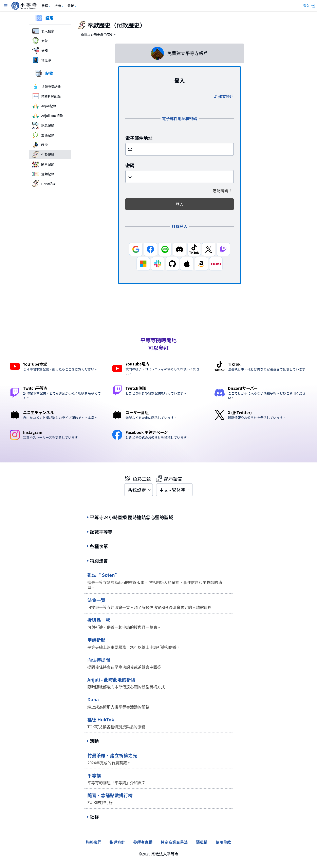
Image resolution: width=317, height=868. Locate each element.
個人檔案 (43, 31)
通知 (40, 50)
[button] (130, 177)
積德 (40, 145)
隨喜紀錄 (43, 164)
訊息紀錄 (43, 125)
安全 (40, 41)
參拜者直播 (143, 842)
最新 (72, 6)
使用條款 (223, 842)
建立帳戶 (224, 96)
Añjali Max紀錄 (48, 116)
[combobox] (139, 490)
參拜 (46, 6)
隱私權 (202, 842)
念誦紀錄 (43, 135)
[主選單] (6, 6)
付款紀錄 (43, 154)
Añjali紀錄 (44, 106)
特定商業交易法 (174, 842)
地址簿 (42, 60)
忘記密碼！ (222, 191)
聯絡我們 (94, 842)
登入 (180, 204)
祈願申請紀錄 (46, 86)
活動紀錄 (43, 174)
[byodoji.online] (24, 6)
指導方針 (117, 842)
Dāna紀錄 (44, 184)
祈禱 (59, 6)
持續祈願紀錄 (46, 96)
